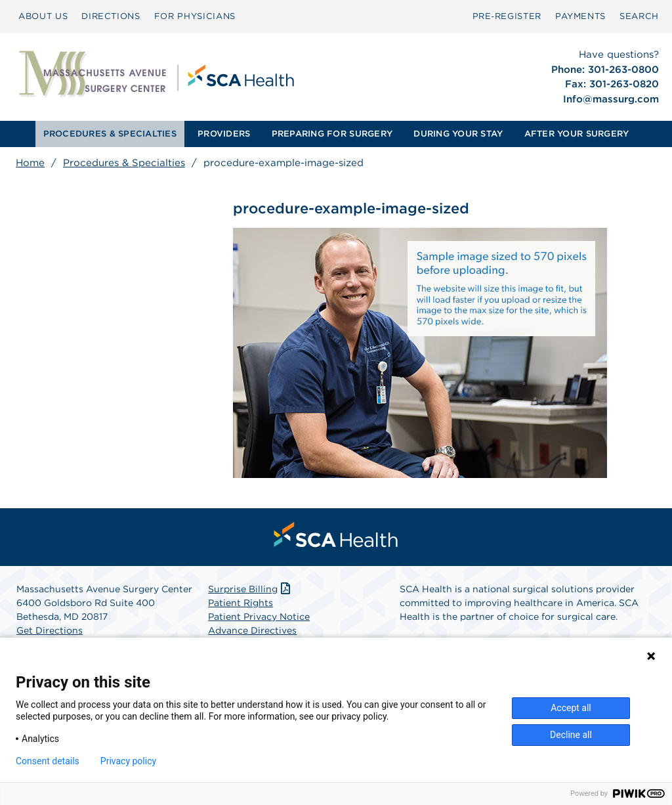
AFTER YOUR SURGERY (577, 134)
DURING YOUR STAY (458, 134)
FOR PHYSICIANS (195, 16)
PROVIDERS (224, 134)
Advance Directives (252, 630)
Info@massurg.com (611, 99)
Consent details (48, 761)
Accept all (571, 708)
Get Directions (50, 630)
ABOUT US (43, 16)
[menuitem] (43, 16)
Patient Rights (241, 603)
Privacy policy (128, 761)
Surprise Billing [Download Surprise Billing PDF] (250, 589)
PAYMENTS (580, 16)
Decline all (571, 735)
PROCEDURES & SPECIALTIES (110, 134)
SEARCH (639, 16)
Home (30, 163)
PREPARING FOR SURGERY (332, 134)
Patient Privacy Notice (259, 617)
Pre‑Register (507, 16)
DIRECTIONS (111, 16)
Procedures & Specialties (124, 163)
